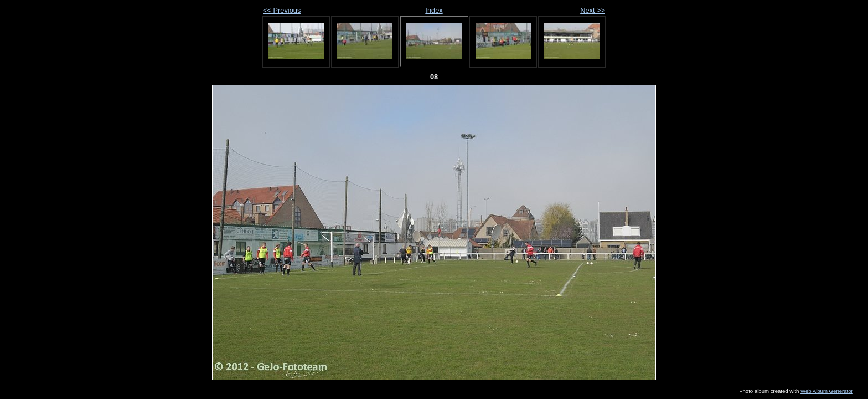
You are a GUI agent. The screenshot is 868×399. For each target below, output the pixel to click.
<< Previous (282, 10)
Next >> (593, 10)
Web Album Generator (827, 391)
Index (434, 10)
